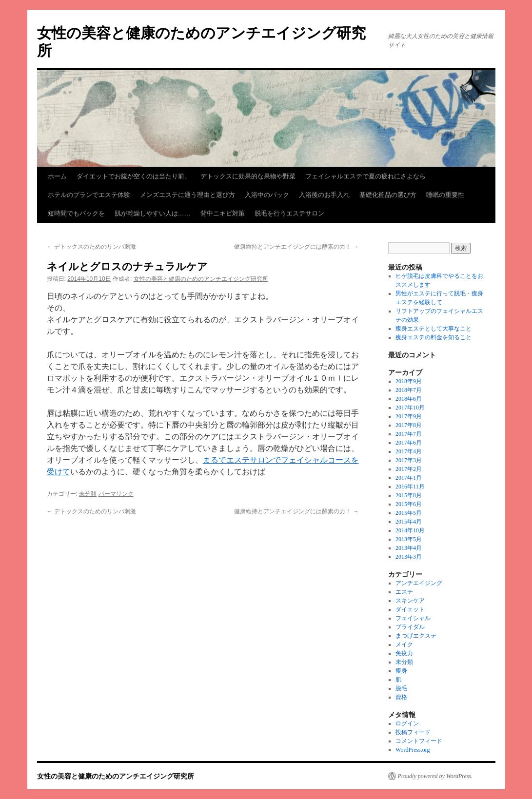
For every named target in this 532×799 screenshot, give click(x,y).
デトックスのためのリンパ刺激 (91, 247)
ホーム (57, 176)
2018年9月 (409, 381)
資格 (401, 697)
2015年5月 (409, 513)
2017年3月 (409, 460)
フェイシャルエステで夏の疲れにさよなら (365, 176)
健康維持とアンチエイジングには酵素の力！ (296, 247)
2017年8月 (409, 425)
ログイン (407, 723)
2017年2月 (409, 469)
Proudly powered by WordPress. (435, 776)
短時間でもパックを (76, 213)
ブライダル (410, 627)
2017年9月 (409, 416)
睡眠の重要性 (445, 195)
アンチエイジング (419, 583)
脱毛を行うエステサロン (289, 213)
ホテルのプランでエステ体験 (89, 195)
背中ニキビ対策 (223, 213)
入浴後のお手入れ (324, 195)
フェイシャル (413, 618)
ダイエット (410, 609)
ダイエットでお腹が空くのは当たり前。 (134, 176)
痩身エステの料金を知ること (433, 337)
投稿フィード (413, 732)
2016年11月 (410, 487)
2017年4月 (409, 451)
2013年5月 (409, 539)
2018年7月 (409, 390)
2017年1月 (409, 478)
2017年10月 (410, 408)
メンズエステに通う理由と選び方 (187, 195)
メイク (404, 644)
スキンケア (410, 601)
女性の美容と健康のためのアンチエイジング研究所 (201, 279)
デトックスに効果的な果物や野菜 (248, 176)
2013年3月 (409, 557)
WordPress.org (413, 750)
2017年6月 (409, 443)
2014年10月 (410, 530)
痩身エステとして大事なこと (433, 329)
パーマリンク (116, 494)
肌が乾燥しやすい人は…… (153, 213)
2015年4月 (409, 522)
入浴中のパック (267, 195)
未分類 (88, 494)
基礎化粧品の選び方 (388, 195)
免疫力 (404, 653)
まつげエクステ (416, 636)
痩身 (401, 671)
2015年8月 (409, 495)
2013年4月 (409, 548)
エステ (404, 592)
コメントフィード (419, 741)
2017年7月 (409, 434)
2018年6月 (409, 399)
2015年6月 (409, 504)
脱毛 (401, 688)
